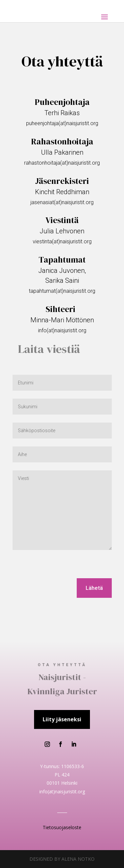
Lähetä (94, 588)
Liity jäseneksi (62, 719)
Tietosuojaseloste (62, 827)
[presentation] (63, 565)
